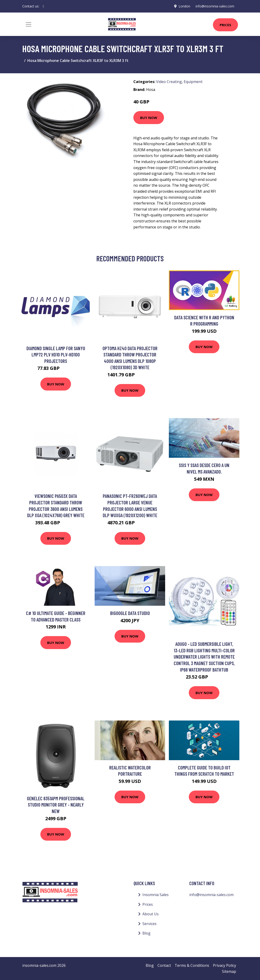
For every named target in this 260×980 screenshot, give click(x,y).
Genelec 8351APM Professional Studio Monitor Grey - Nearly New (56, 805)
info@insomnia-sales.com (215, 6)
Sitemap (229, 971)
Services (149, 924)
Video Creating (169, 82)
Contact (164, 965)
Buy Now (149, 118)
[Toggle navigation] (29, 24)
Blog (146, 933)
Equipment (193, 82)
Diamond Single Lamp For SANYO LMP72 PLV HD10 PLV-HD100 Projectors (56, 355)
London (184, 6)
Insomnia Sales (156, 895)
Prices (225, 25)
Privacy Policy (225, 965)
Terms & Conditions (192, 965)
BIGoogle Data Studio (130, 613)
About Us (151, 914)
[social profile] (43, 6)
